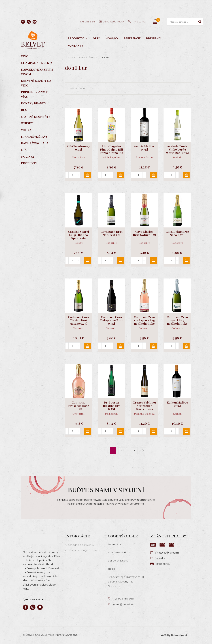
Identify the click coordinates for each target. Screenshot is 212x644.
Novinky (28, 157)
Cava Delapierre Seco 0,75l (177, 234)
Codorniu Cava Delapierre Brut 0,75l (112, 321)
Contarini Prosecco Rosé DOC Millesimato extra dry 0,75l (79, 409)
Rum (24, 110)
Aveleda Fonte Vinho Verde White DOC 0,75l (177, 150)
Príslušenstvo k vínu (34, 95)
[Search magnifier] (200, 22)
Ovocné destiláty (36, 117)
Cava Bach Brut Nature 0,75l (112, 234)
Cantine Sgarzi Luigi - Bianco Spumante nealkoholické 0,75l (79, 238)
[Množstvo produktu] (73, 175)
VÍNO (97, 38)
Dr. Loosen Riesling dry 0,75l (111, 406)
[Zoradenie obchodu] (80, 88)
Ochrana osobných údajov (82, 550)
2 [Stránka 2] (121, 451)
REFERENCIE (132, 38)
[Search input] (183, 22)
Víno (25, 57)
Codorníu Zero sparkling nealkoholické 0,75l (177, 322)
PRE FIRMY (153, 38)
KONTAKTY (75, 46)
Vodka (26, 130)
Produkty (29, 163)
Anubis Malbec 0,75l (144, 148)
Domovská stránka (83, 57)
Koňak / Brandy (34, 104)
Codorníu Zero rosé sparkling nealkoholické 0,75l (144, 322)
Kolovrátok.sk (179, 635)
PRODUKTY (78, 38)
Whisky (27, 123)
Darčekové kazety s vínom (37, 72)
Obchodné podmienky (80, 545)
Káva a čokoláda (35, 143)
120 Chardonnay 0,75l (79, 148)
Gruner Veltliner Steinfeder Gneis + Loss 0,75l (144, 408)
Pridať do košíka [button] (87, 175)
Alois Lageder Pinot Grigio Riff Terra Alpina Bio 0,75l (112, 151)
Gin (24, 150)
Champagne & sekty (37, 63)
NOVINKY (112, 38)
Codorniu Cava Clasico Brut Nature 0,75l (79, 321)
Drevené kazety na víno (36, 83)
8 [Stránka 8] (134, 451)
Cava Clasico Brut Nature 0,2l (144, 234)
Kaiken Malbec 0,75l (177, 404)
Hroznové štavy (34, 137)
